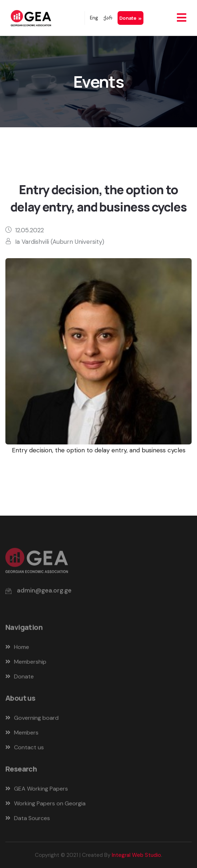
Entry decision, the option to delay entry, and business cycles (99, 450)
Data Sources (28, 820)
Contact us (25, 749)
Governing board (32, 719)
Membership (26, 663)
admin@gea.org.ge (44, 592)
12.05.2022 (29, 230)
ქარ (108, 18)
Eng (94, 18)
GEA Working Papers (37, 790)
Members (22, 734)
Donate (130, 18)
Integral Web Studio (136, 855)
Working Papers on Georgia (45, 805)
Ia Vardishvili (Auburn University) (60, 242)
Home (17, 648)
